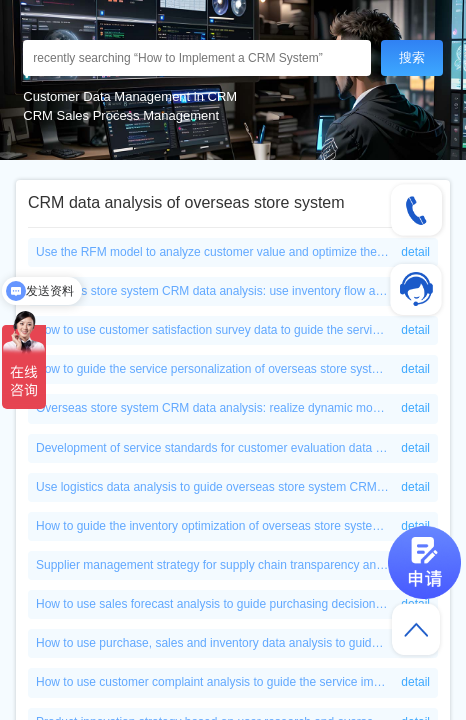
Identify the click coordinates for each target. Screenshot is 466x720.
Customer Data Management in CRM (130, 96)
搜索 (412, 57)
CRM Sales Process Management (121, 115)
